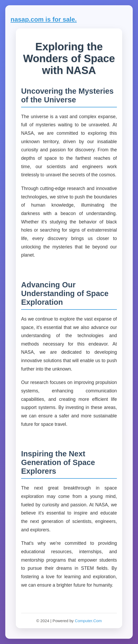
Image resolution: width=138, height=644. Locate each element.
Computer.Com (88, 621)
